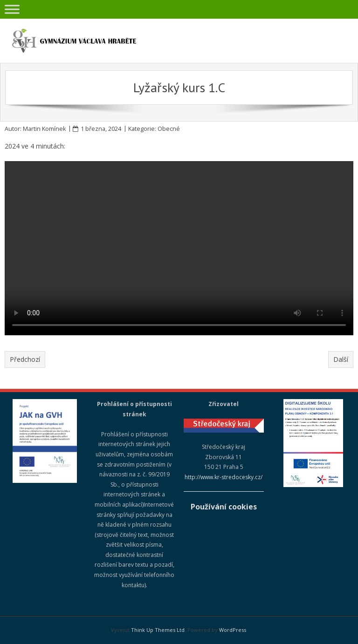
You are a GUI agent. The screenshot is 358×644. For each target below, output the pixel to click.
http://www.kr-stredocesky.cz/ (224, 477)
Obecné (169, 129)
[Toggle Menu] (12, 9)
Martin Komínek (44, 129)
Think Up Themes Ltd (158, 630)
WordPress (233, 630)
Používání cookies (224, 507)
